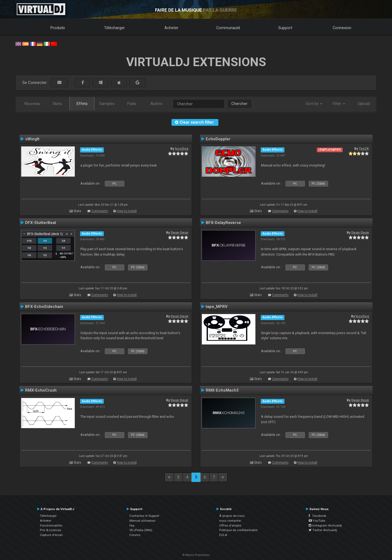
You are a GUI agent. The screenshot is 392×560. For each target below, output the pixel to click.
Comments (100, 211)
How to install (127, 211)
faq (132, 525)
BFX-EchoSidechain (44, 307)
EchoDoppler (218, 139)
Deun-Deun (179, 233)
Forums (135, 535)
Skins (57, 104)
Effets (82, 104)
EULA (223, 535)
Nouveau (32, 104)
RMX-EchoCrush (41, 390)
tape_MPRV (217, 307)
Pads (132, 104)
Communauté (228, 28)
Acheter (171, 28)
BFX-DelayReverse (223, 223)
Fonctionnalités (51, 525)
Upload (364, 104)
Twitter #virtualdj (323, 530)
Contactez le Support (144, 516)
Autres (156, 104)
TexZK (364, 149)
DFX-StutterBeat (41, 223)
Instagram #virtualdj (325, 525)
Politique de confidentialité (238, 530)
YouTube (317, 521)
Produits (58, 28)
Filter (339, 104)
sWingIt (32, 139)
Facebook (317, 516)
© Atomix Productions (196, 555)
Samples (107, 104)
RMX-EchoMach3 (222, 390)
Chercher (239, 104)
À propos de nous (232, 516)
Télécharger (114, 28)
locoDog (182, 149)
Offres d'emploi (230, 525)
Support (285, 28)
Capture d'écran (51, 535)
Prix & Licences (51, 530)
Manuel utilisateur (142, 521)
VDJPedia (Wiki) (141, 530)
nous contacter (230, 521)
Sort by (314, 104)
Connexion (342, 28)
